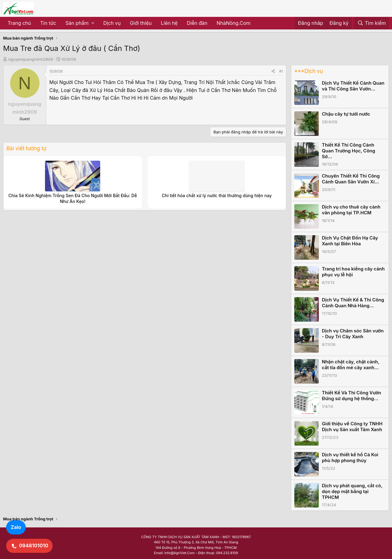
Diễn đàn (197, 23)
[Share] (273, 71)
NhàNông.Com (234, 23)
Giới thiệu (141, 23)
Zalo (16, 527)
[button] (80, 23)
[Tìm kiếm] (371, 23)
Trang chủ (19, 23)
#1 (281, 71)
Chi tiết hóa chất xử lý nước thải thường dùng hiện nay (217, 195)
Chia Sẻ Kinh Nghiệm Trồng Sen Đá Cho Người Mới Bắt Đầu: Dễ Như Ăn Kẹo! (73, 198)
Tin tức (48, 23)
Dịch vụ (112, 23)
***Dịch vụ (309, 71)
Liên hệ (169, 23)
